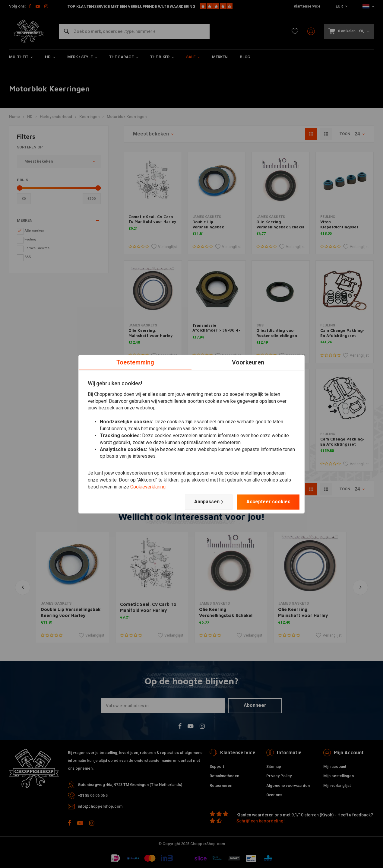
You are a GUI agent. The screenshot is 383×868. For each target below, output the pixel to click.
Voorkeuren (248, 362)
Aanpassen (209, 502)
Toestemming (135, 362)
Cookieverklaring (148, 487)
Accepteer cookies (268, 502)
